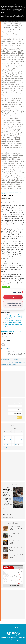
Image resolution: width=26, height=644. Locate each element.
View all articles (6, 349)
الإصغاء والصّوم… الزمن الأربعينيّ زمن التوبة (15, 548)
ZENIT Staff (19, 192)
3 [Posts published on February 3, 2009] (7, 437)
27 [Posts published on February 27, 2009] (16, 445)
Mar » (7, 448)
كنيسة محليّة (4, 194)
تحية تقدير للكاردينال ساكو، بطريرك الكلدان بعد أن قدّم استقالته (16, 555)
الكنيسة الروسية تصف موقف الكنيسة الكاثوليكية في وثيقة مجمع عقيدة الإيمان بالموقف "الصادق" (14, 317)
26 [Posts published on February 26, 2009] (13, 445)
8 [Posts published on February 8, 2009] (22, 437)
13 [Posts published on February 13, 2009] (16, 439)
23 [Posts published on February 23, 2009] (4, 445)
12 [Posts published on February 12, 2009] (13, 439)
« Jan (4, 448)
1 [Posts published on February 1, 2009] (22, 434)
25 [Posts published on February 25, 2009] (10, 445)
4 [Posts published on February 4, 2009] (10, 437)
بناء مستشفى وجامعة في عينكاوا (12, 320)
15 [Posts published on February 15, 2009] (22, 439)
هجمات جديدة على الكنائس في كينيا (13, 322)
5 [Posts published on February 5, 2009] (13, 437)
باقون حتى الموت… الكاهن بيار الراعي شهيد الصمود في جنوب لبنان (15, 527)
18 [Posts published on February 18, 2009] (10, 442)
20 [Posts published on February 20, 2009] (16, 442)
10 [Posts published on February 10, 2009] (7, 439)
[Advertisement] (13, 384)
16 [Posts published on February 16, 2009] (4, 442)
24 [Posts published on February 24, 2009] (7, 445)
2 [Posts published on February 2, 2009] (4, 437)
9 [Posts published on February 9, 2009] (4, 439)
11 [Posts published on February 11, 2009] (10, 439)
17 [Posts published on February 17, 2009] (7, 442)
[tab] (8, 567)
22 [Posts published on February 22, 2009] (22, 442)
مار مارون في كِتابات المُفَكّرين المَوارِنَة (15, 534)
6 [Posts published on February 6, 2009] (16, 437)
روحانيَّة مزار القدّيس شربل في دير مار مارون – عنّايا (15, 541)
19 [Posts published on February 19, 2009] (13, 442)
